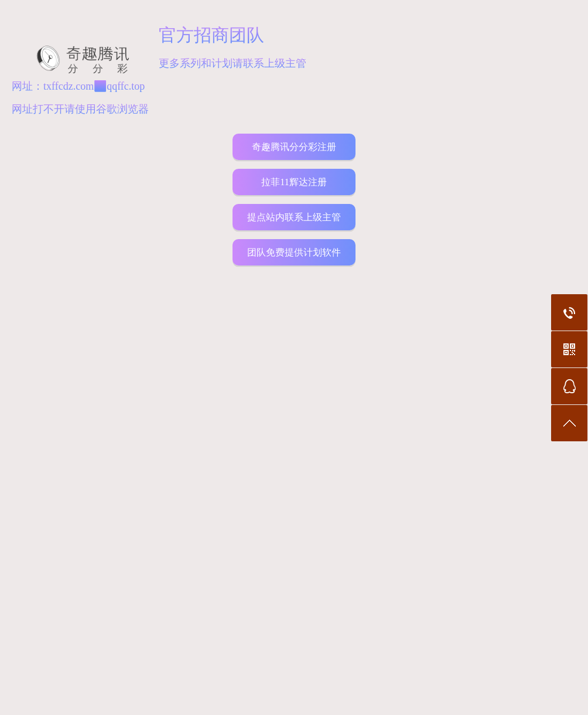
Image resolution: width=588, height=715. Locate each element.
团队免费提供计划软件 (294, 252)
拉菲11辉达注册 (294, 182)
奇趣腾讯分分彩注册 (294, 147)
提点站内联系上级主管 (294, 217)
